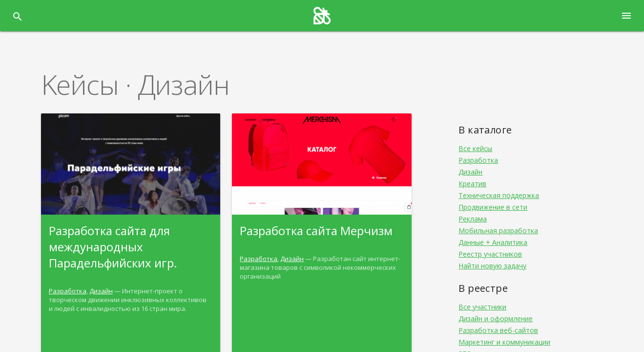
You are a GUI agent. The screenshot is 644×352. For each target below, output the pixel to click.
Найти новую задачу (492, 266)
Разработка (68, 291)
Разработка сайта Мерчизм (316, 231)
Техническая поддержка (499, 195)
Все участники (482, 307)
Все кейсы (475, 148)
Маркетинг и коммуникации (504, 342)
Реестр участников (490, 254)
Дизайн (101, 291)
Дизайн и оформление (496, 319)
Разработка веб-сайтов (498, 330)
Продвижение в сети (493, 207)
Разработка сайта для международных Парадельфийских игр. (113, 247)
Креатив (472, 184)
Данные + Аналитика (493, 242)
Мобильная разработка (498, 231)
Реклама (473, 219)
